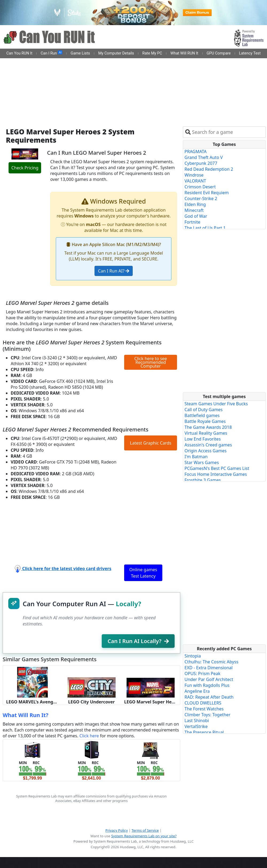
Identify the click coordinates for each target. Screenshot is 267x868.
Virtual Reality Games (206, 433)
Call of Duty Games (204, 410)
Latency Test (250, 53)
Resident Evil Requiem (207, 193)
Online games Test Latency (143, 573)
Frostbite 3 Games (203, 480)
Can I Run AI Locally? (138, 641)
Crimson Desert (200, 187)
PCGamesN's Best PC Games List (217, 468)
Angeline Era (197, 691)
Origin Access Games (206, 451)
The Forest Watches (204, 709)
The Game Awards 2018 (208, 427)
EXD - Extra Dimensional (209, 668)
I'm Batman (196, 457)
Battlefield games (202, 415)
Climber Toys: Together (207, 715)
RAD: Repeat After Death (209, 697)
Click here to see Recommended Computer (151, 362)
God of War (196, 216)
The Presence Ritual (204, 732)
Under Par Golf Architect (209, 679)
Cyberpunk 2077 (201, 163)
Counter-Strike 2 (201, 198)
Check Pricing (25, 168)
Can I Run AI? (114, 271)
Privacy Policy (117, 830)
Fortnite (192, 222)
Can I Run (51, 53)
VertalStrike (196, 726)
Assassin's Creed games (208, 445)
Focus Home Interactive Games (216, 474)
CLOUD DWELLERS (203, 703)
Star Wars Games (202, 462)
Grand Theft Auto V (204, 157)
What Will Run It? (25, 715)
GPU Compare (219, 53)
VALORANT (195, 181)
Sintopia (193, 656)
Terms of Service (145, 830)
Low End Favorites (203, 439)
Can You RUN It (19, 53)
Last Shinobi (197, 721)
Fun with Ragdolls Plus (207, 685)
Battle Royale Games (205, 421)
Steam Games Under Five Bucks (216, 404)
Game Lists (80, 53)
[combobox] (228, 132)
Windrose (194, 175)
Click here (89, 736)
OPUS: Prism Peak (203, 674)
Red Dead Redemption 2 (209, 169)
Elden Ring (195, 204)
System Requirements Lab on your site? (144, 836)
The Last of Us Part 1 (205, 228)
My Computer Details (116, 53)
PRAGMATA (196, 151)
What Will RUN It (184, 53)
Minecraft (194, 210)
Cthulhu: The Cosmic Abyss (211, 662)
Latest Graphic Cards (151, 443)
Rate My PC (152, 53)
